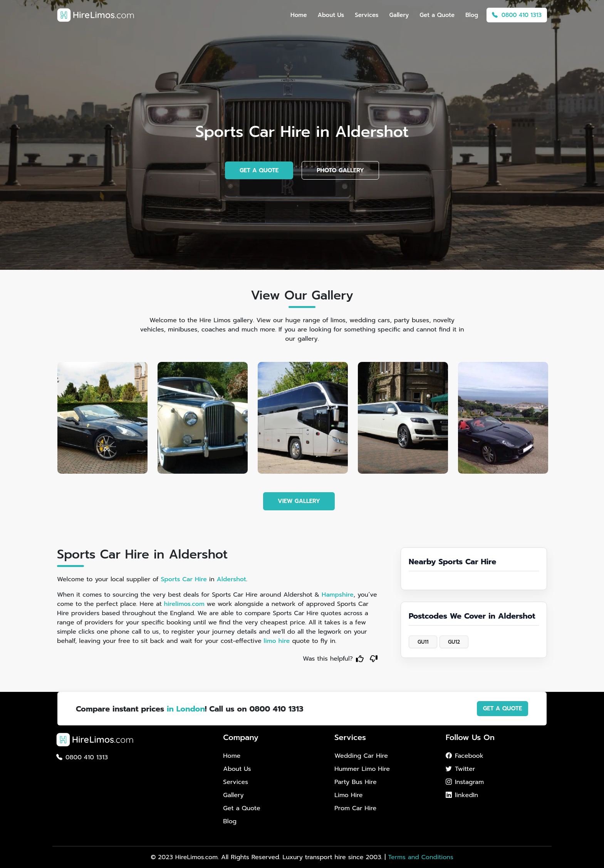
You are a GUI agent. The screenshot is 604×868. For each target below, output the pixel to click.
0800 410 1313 (517, 15)
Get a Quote (437, 15)
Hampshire (338, 595)
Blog (472, 15)
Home (299, 15)
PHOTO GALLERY (340, 170)
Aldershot (232, 579)
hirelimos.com (184, 604)
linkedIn (462, 795)
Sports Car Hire (184, 579)
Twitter (460, 769)
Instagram (465, 782)
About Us (331, 15)
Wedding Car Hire (361, 756)
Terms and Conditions (420, 857)
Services (367, 15)
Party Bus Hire (355, 782)
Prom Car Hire (355, 808)
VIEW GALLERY (299, 501)
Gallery (399, 15)
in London (186, 709)
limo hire (277, 641)
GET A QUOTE (259, 170)
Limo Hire (348, 795)
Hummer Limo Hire (362, 769)
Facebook (465, 756)
